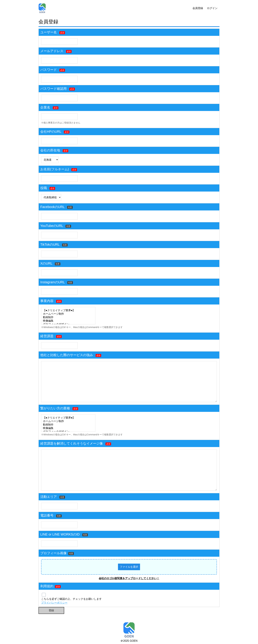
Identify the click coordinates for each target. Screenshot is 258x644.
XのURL (46, 263)
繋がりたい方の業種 (55, 408)
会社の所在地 (50, 150)
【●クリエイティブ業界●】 (68, 310)
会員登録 (198, 8)
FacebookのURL (52, 207)
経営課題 (47, 336)
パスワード (49, 70)
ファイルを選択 (129, 567)
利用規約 (47, 586)
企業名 (45, 107)
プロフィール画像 (57, 553)
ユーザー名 (49, 32)
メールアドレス (52, 51)
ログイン (212, 8)
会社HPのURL (51, 132)
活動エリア (49, 497)
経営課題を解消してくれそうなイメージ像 (72, 443)
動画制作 (68, 317)
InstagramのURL (52, 282)
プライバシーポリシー (54, 603)
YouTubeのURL (52, 226)
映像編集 (68, 321)
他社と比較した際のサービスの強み (67, 355)
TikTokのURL (50, 244)
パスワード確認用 (53, 89)
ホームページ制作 (68, 314)
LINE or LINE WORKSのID (60, 534)
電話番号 (47, 515)
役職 (44, 188)
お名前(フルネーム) (55, 169)
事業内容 (47, 301)
